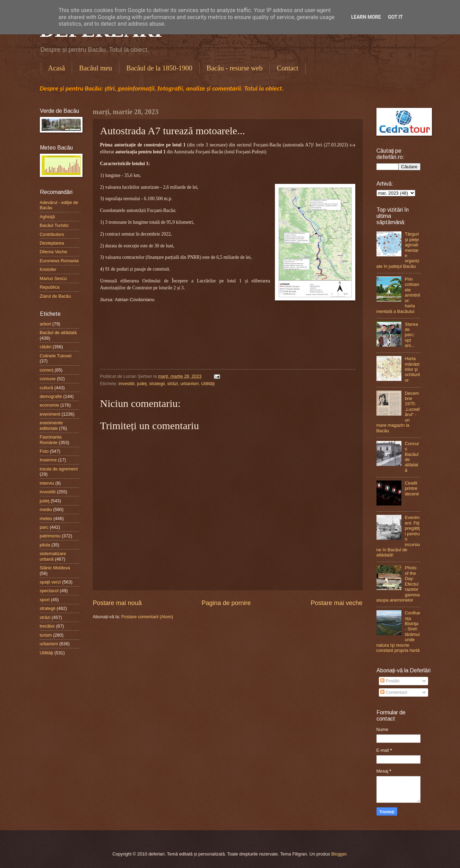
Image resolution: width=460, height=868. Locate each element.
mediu (46, 509)
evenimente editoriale (51, 425)
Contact (287, 68)
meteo (46, 518)
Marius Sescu (53, 278)
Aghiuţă (47, 217)
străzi (172, 384)
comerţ (47, 370)
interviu (47, 483)
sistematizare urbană (53, 556)
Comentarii (394, 692)
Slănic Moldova (55, 568)
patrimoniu (50, 536)
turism (46, 635)
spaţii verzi (50, 582)
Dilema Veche (54, 252)
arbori (46, 324)
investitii (127, 384)
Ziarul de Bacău (55, 296)
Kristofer (48, 269)
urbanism (189, 384)
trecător (47, 626)
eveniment (50, 414)
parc (44, 527)
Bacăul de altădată (58, 333)
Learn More (366, 17)
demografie (51, 396)
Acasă (57, 68)
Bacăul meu (96, 68)
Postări (390, 681)
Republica (50, 287)
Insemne (48, 460)
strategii (157, 384)
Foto (44, 451)
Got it (395, 17)
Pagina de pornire (226, 603)
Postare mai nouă (117, 603)
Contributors (52, 234)
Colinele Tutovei (56, 356)
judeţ (142, 384)
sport (45, 600)
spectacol (49, 591)
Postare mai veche (336, 603)
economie (50, 405)
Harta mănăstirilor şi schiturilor (413, 369)
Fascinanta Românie (51, 440)
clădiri (46, 347)
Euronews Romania (59, 261)
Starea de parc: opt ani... (411, 335)
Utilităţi (208, 384)
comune (48, 379)
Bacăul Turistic (54, 225)
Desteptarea (52, 243)
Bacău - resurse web (235, 68)
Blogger (339, 854)
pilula (45, 545)
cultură (47, 388)
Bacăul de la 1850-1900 (159, 68)
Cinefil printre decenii (412, 488)
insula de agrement (59, 469)
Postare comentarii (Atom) (147, 617)
